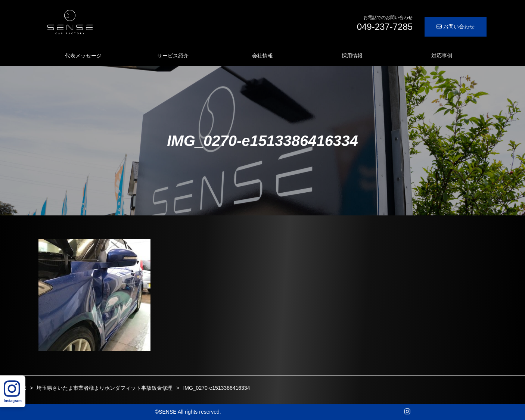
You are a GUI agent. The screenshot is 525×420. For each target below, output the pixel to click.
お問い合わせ (456, 27)
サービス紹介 (173, 56)
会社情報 (262, 56)
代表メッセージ (83, 56)
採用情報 (352, 56)
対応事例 (442, 56)
